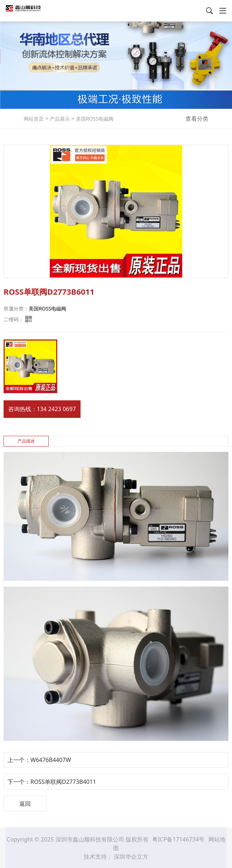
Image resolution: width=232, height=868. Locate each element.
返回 (25, 804)
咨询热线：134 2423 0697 (42, 409)
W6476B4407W (51, 760)
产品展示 (59, 119)
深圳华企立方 (131, 857)
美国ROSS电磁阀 (94, 119)
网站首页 (34, 119)
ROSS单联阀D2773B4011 (63, 782)
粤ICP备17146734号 (179, 839)
